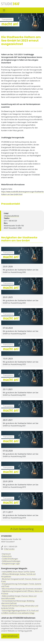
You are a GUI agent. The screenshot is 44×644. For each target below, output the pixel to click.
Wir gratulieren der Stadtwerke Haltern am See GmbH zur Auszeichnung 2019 (21, 486)
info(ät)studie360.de (11, 216)
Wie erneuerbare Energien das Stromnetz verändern (22, 589)
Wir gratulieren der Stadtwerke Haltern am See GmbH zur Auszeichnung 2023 (21, 363)
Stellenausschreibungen (11, 561)
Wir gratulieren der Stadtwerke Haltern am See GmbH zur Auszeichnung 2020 (21, 455)
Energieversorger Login (11, 564)
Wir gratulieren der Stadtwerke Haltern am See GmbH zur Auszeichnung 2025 (21, 302)
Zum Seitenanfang (22, 529)
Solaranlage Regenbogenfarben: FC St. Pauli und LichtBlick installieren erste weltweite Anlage (20, 612)
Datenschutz (7, 556)
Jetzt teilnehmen (10, 636)
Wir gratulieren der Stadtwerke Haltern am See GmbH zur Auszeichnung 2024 (21, 332)
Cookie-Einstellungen (10, 559)
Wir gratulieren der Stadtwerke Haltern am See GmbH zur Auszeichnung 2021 (21, 424)
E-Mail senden (9, 549)
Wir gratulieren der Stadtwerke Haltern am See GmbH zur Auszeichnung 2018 (21, 517)
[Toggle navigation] (4, 10)
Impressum (6, 554)
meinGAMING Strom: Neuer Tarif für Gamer (19, 572)
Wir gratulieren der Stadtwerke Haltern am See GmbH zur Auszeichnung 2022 (21, 394)
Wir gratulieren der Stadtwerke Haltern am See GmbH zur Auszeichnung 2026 (21, 271)
